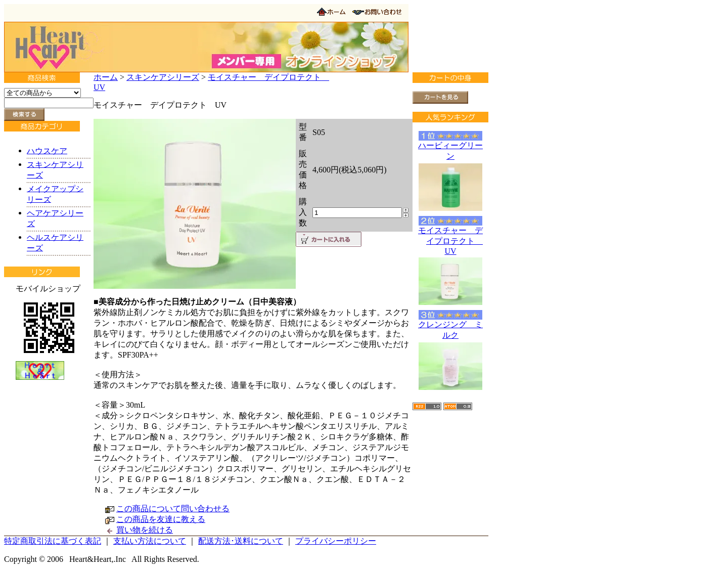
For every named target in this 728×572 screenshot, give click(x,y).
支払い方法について (150, 541)
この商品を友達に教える (161, 519)
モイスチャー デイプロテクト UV (450, 241)
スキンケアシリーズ (163, 77)
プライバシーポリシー (336, 541)
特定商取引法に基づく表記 (53, 541)
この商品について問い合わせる (173, 509)
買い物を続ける (145, 530)
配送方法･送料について (241, 541)
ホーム (106, 77)
